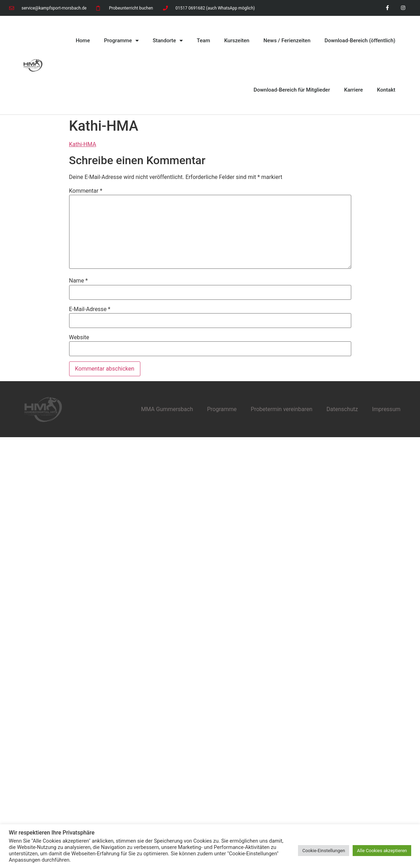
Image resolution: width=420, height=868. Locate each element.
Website (79, 337)
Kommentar (86, 191)
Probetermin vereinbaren (282, 409)
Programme (121, 41)
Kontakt (386, 90)
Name (79, 281)
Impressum (386, 409)
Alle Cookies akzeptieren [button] (382, 851)
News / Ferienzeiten (287, 41)
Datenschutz (342, 409)
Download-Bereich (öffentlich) (360, 41)
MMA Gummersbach (167, 409)
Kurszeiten (237, 41)
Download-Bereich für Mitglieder (292, 90)
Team (203, 41)
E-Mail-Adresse (90, 309)
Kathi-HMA (83, 144)
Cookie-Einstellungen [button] (324, 851)
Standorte (168, 41)
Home (83, 41)
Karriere (354, 90)
